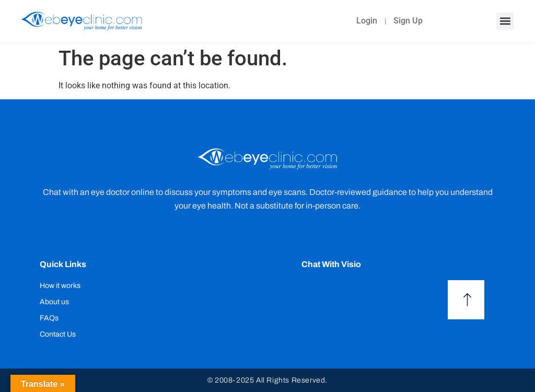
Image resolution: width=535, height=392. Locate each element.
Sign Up (408, 21)
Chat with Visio (331, 264)
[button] (505, 21)
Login (367, 21)
